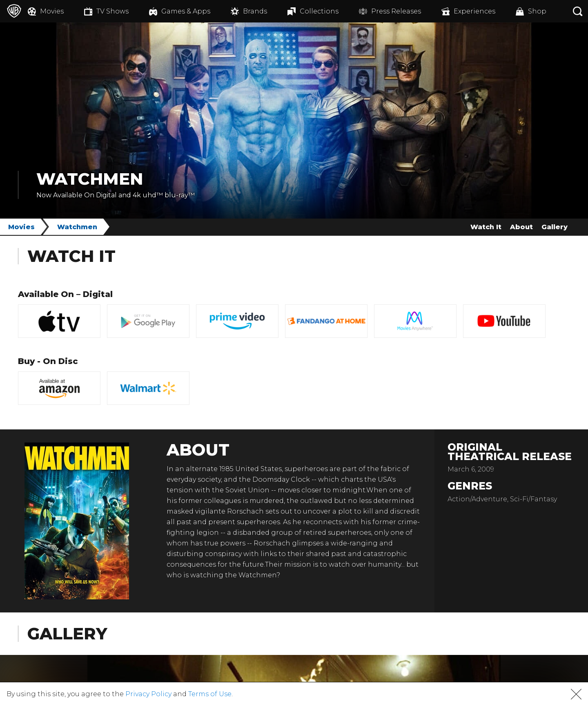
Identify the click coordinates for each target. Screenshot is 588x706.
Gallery (555, 227)
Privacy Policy (148, 694)
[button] (576, 694)
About (521, 227)
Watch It (486, 227)
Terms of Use (210, 694)
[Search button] (578, 11)
